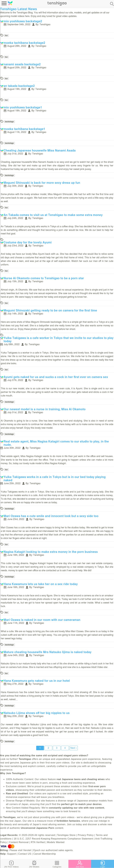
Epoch (37, 850)
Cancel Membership (45, 854)
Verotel (27, 850)
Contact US (25, 854)
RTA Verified (38, 842)
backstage (9, 122)
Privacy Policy (86, 835)
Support (12, 854)
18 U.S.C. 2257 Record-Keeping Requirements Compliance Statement (53, 839)
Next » (74, 748)
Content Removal (19, 842)
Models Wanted (56, 842)
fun (6, 35)
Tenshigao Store (66, 835)
